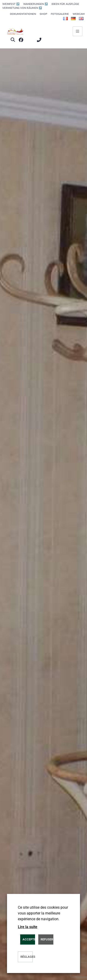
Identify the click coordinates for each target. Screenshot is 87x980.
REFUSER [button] (47, 939)
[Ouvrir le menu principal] (77, 31)
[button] (13, 40)
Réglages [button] (27, 957)
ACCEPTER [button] (29, 939)
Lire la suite (28, 927)
